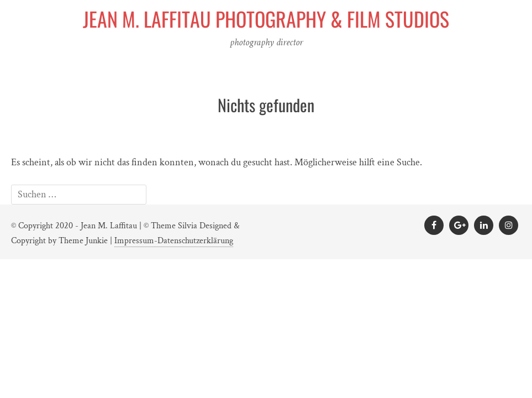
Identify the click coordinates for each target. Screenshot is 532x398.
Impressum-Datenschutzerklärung (174, 241)
